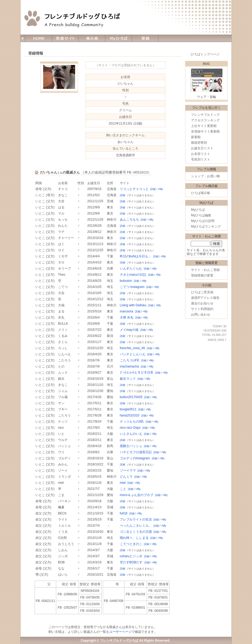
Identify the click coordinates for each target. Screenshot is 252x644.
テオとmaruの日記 (133, 275)
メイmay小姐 (129, 330)
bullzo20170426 (131, 397)
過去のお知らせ (202, 303)
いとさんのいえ (131, 434)
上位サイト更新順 (204, 126)
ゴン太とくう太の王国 (136, 532)
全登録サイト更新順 (205, 131)
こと (123, 489)
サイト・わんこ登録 (205, 270)
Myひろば (198, 210)
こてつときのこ (131, 544)
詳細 (153, 189)
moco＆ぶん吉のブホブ (137, 495)
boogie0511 (128, 409)
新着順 (196, 137)
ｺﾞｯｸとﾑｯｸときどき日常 (137, 373)
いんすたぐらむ (131, 269)
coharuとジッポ (131, 556)
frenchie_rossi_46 (133, 348)
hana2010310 (130, 415)
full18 (124, 513)
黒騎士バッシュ (131, 446)
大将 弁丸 (127, 317)
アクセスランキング (205, 120)
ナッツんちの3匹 (132, 422)
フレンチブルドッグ (205, 115)
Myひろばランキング (206, 226)
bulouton (126, 281)
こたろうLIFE (130, 360)
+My (160, 189)
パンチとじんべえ (133, 354)
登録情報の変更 (202, 275)
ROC (207, 64)
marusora (127, 311)
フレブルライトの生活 (136, 519)
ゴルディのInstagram (135, 458)
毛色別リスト (201, 159)
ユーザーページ (120, 632)
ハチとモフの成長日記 (136, 452)
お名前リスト (201, 154)
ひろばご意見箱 (202, 292)
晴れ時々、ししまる (134, 538)
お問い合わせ (201, 315)
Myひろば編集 (201, 215)
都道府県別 (199, 143)
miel (123, 483)
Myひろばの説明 (203, 221)
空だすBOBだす (131, 562)
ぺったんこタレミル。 (136, 526)
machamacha (129, 366)
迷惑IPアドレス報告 (205, 298)
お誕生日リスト (202, 148)
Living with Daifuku (133, 305)
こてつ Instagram (132, 287)
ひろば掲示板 (201, 193)
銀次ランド (128, 379)
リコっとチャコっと (134, 189)
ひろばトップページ (205, 54)
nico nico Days (130, 428)
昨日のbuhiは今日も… (136, 256)
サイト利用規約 (202, 309)
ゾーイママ (128, 470)
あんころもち (129, 220)
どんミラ (126, 477)
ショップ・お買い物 (205, 176)
